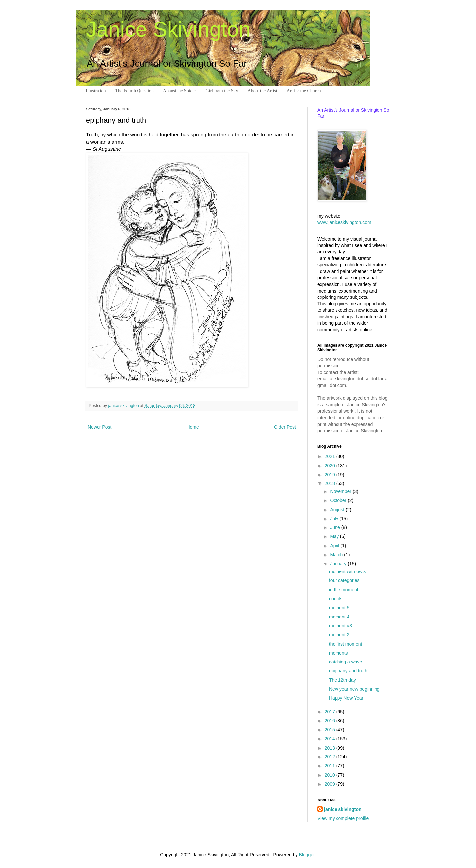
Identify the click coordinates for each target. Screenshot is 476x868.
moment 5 (339, 608)
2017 (330, 712)
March (337, 555)
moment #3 (340, 626)
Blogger (307, 855)
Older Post (285, 427)
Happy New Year (346, 698)
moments (338, 653)
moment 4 (339, 617)
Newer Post (99, 427)
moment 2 (339, 635)
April (335, 546)
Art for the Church (304, 91)
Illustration (96, 91)
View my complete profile (343, 818)
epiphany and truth (348, 671)
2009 (330, 784)
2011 (330, 766)
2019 (330, 475)
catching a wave (345, 662)
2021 (330, 456)
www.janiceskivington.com (344, 222)
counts (336, 599)
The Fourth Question (134, 91)
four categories (344, 580)
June (336, 527)
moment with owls (347, 571)
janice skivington (124, 406)
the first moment (345, 644)
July (335, 519)
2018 (330, 483)
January (339, 564)
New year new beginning (354, 689)
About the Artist (262, 91)
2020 (330, 466)
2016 (330, 721)
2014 (330, 739)
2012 (330, 757)
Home (193, 427)
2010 (330, 775)
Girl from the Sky (222, 91)
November (341, 491)
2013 (330, 748)
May (335, 536)
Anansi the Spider (179, 91)
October (339, 500)
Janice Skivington (168, 29)
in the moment (344, 590)
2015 (330, 730)
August (338, 510)
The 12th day (342, 680)
